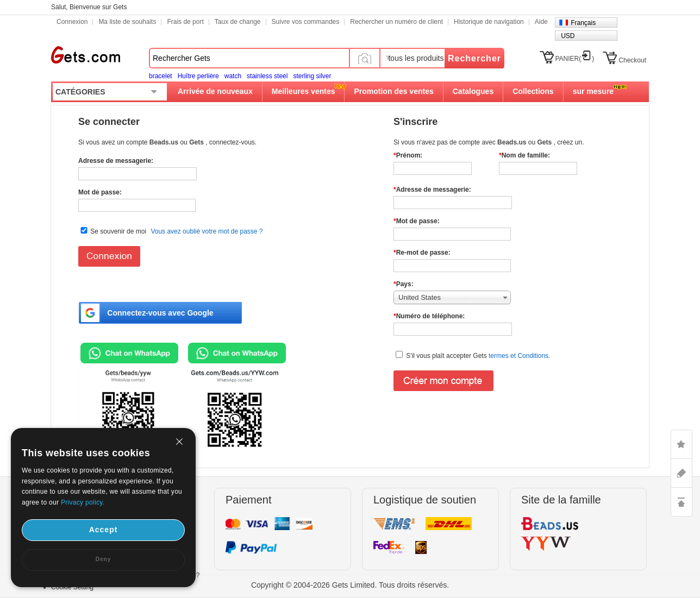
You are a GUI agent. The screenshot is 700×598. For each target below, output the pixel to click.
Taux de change (238, 22)
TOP (682, 502)
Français (583, 23)
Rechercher (474, 58)
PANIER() (575, 59)
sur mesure (593, 91)
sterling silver (312, 76)
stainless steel (267, 76)
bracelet (161, 76)
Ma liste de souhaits (127, 22)
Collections (533, 91)
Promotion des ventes (393, 91)
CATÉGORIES (80, 92)
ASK (682, 473)
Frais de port (185, 22)
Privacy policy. (83, 502)
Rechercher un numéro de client (396, 22)
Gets (86, 55)
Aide (541, 22)
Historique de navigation (489, 22)
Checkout (632, 60)
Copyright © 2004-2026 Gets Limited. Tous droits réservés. (350, 585)
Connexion (72, 22)
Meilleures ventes (304, 91)
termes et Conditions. (519, 356)
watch (233, 76)
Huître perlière (198, 76)
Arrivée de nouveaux (215, 91)
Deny (103, 559)
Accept (104, 530)
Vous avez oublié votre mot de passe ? (207, 231)
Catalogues (473, 91)
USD (568, 36)
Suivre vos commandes (306, 22)
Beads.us (165, 142)
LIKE (682, 444)
